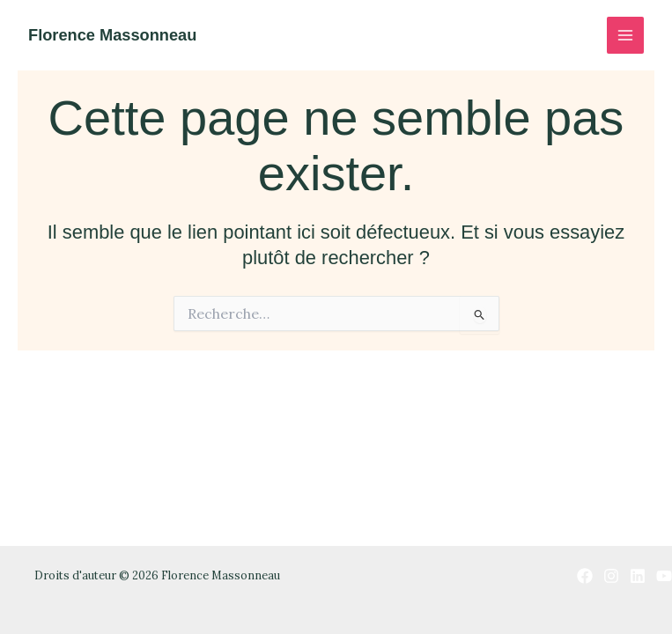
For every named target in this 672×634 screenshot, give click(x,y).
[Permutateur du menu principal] (625, 35)
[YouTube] (664, 576)
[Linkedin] (638, 576)
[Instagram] (611, 576)
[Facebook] (585, 576)
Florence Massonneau (112, 35)
